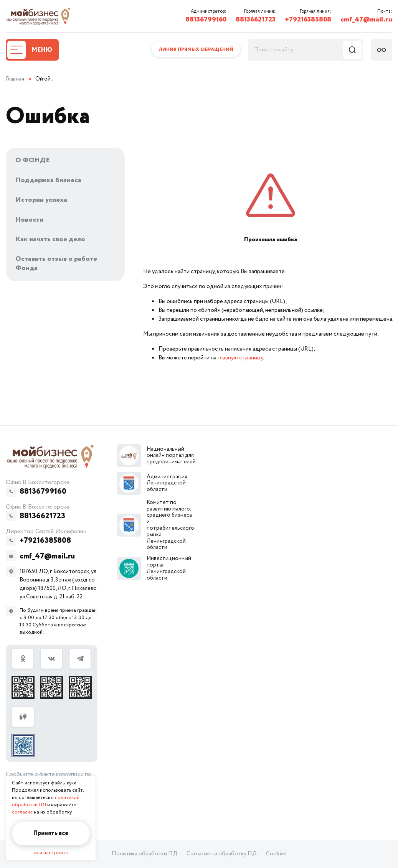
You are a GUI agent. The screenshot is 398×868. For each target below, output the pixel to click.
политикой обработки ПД (46, 801)
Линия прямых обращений (196, 50)
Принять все (51, 833)
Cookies (276, 854)
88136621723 (256, 20)
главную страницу (240, 358)
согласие (22, 812)
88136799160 (206, 20)
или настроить (51, 853)
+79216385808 (308, 20)
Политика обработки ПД (145, 854)
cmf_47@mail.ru (366, 20)
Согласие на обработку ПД (222, 854)
